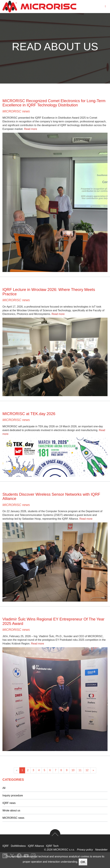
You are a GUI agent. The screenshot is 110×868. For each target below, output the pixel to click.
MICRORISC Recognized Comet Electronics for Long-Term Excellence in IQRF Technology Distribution (54, 103)
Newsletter (101, 850)
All (4, 788)
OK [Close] (83, 862)
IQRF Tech (52, 846)
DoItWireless (18, 846)
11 (80, 770)
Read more (31, 129)
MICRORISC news (16, 111)
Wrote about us (11, 810)
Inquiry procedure (13, 795)
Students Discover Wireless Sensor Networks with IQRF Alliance (51, 496)
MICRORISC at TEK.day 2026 (29, 414)
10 (73, 770)
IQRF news (9, 803)
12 (87, 770)
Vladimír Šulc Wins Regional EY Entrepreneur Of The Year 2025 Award (53, 621)
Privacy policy (85, 850)
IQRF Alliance (36, 846)
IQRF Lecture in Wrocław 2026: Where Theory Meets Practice (49, 292)
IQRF (6, 846)
